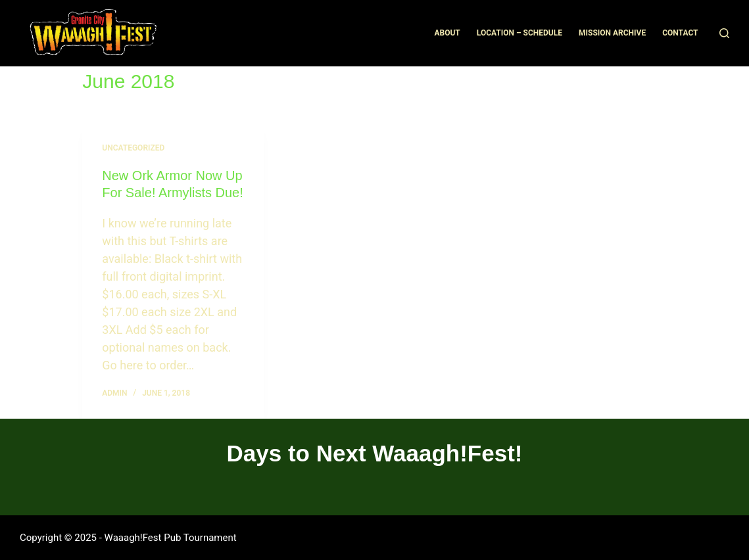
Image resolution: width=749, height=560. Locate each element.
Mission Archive (612, 33)
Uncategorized (133, 148)
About (447, 33)
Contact (680, 33)
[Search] (724, 33)
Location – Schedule (519, 33)
